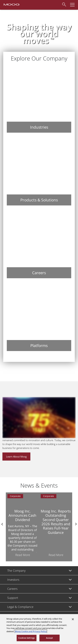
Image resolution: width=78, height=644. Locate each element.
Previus (2, 524)
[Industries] (39, 98)
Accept (49, 638)
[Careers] (39, 244)
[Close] (73, 619)
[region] (39, 629)
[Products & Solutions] (39, 171)
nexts (76, 524)
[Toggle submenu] (70, 571)
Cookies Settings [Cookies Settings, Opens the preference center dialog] (26, 638)
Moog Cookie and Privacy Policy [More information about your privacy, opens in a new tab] (31, 631)
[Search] (64, 4)
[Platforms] (39, 317)
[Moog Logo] (11, 4)
